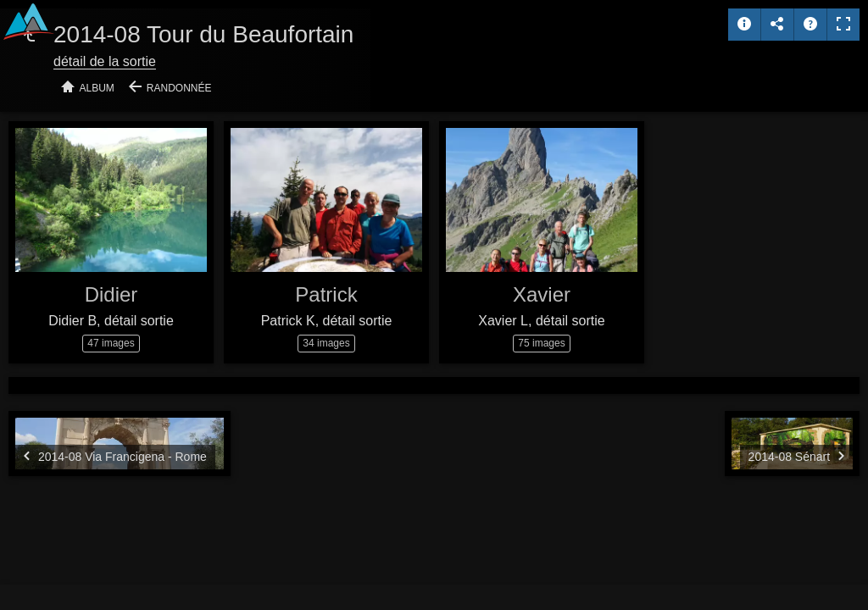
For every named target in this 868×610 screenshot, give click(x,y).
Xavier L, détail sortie (541, 321)
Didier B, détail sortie (111, 321)
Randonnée (179, 88)
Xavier (542, 294)
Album (97, 88)
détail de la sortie (105, 61)
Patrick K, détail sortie (327, 321)
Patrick (326, 294)
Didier (111, 294)
